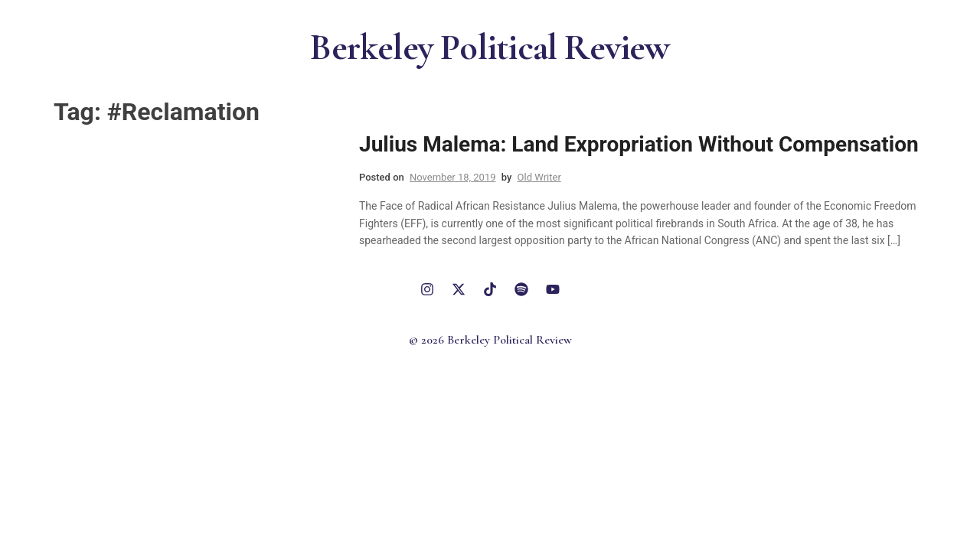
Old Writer (539, 177)
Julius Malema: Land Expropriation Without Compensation (639, 144)
